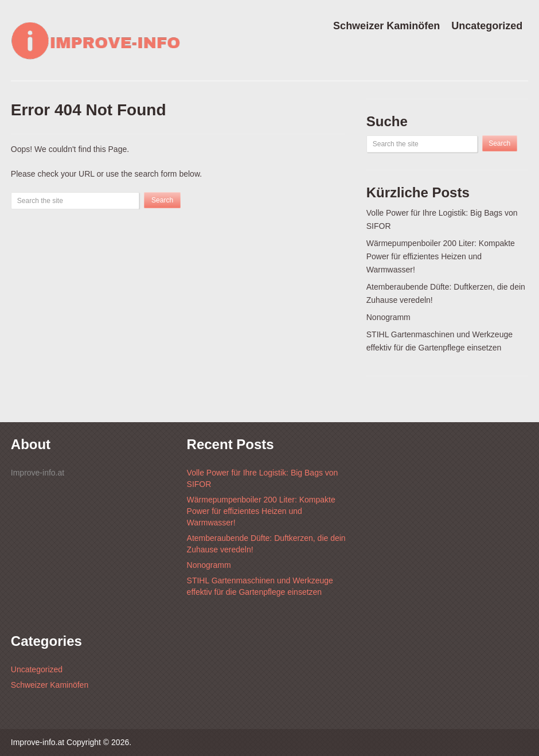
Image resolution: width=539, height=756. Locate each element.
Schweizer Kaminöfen (386, 26)
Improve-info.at (38, 742)
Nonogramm (388, 317)
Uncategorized (487, 26)
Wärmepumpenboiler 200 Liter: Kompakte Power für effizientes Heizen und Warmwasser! (441, 256)
